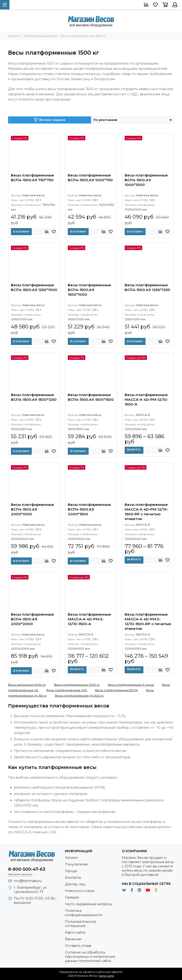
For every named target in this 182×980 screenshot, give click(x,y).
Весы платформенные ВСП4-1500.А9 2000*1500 (89, 509)
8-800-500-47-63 (27, 869)
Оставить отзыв (78, 946)
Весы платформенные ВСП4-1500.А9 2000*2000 (32, 619)
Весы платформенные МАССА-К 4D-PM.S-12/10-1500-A (89, 619)
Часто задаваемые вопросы (89, 904)
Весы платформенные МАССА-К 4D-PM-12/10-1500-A (146, 400)
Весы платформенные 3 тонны (131, 685)
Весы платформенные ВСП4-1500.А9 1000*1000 (146, 180)
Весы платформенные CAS (67, 690)
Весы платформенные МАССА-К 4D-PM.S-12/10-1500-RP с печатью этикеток (148, 621)
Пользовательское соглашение (81, 924)
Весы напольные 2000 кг (27, 685)
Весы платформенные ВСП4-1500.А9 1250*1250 (147, 287)
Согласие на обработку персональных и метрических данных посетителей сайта (90, 957)
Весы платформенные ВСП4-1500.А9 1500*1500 (91, 397)
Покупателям (76, 864)
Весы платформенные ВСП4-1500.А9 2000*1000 (32, 509)
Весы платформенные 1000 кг (77, 685)
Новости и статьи (80, 891)
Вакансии (73, 939)
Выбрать (134, 450)
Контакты (73, 878)
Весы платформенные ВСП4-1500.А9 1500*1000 (89, 290)
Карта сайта (75, 932)
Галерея (72, 897)
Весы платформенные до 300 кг (79, 695)
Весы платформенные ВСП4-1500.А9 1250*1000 (34, 287)
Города (71, 871)
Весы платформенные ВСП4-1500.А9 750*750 (32, 178)
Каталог (72, 858)
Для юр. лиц (75, 884)
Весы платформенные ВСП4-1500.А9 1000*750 (90, 178)
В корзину (21, 232)
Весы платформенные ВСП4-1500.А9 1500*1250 (34, 397)
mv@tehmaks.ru (28, 881)
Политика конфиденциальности (84, 913)
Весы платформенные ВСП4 (116, 690)
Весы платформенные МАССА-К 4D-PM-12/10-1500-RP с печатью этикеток (146, 512)
